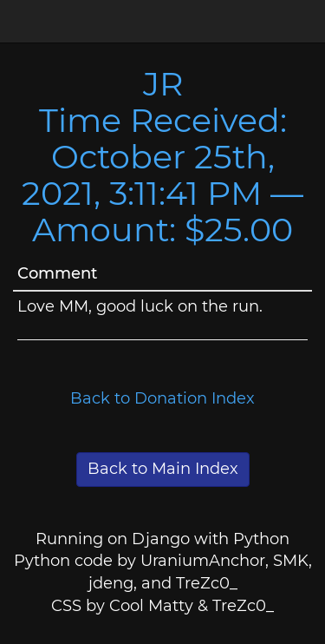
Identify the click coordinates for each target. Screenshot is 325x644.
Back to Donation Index (162, 398)
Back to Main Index (163, 469)
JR (163, 84)
